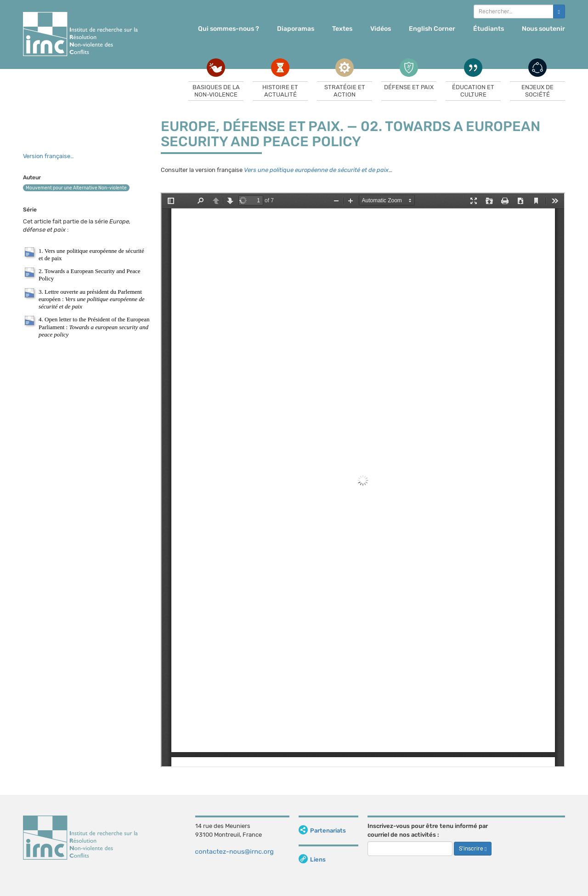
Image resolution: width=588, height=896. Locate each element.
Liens (312, 859)
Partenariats (322, 830)
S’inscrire (473, 849)
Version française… (48, 156)
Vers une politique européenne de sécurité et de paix (316, 170)
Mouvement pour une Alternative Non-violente (76, 188)
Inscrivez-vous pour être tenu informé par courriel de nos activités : (428, 830)
